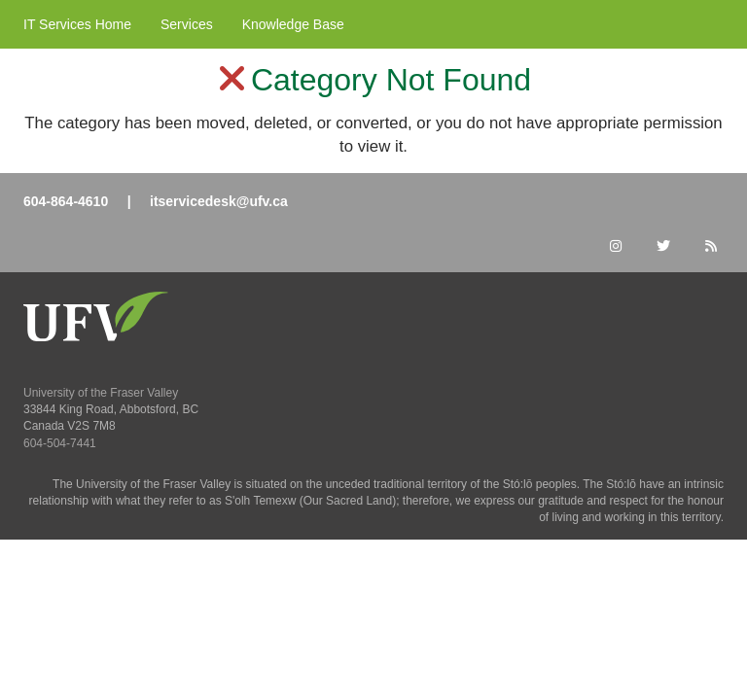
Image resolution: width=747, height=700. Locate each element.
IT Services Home (77, 24)
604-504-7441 (60, 443)
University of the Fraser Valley (101, 393)
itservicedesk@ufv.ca (219, 201)
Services (187, 24)
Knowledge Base (293, 24)
